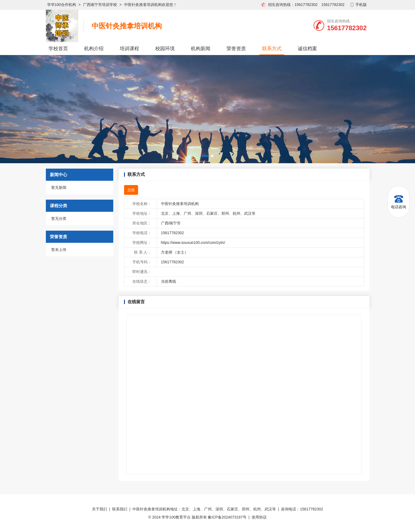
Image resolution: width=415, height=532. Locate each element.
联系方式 (272, 49)
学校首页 (58, 49)
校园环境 (165, 49)
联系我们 (120, 509)
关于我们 (100, 509)
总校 (131, 190)
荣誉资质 (236, 49)
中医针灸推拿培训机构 (127, 26)
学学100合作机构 (62, 5)
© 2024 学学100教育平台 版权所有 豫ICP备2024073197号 (197, 517)
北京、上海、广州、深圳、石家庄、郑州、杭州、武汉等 (208, 213)
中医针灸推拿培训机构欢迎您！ (150, 5)
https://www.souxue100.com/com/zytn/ (193, 243)
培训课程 (129, 49)
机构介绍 (94, 49)
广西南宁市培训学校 (100, 5)
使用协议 (259, 517)
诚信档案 (307, 49)
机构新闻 (201, 49)
